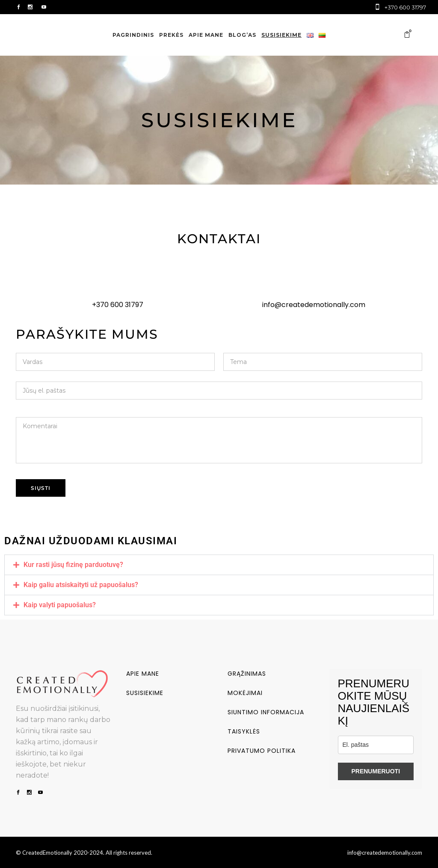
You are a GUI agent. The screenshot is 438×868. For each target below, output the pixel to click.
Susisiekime (145, 693)
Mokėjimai (245, 693)
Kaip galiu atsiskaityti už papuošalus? (81, 585)
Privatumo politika (262, 751)
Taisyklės (244, 731)
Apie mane (143, 674)
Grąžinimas (247, 674)
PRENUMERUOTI (376, 771)
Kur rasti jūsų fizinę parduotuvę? (73, 565)
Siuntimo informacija (266, 712)
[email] (376, 745)
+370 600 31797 (118, 305)
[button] (219, 565)
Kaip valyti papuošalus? (60, 605)
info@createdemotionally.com (314, 305)
